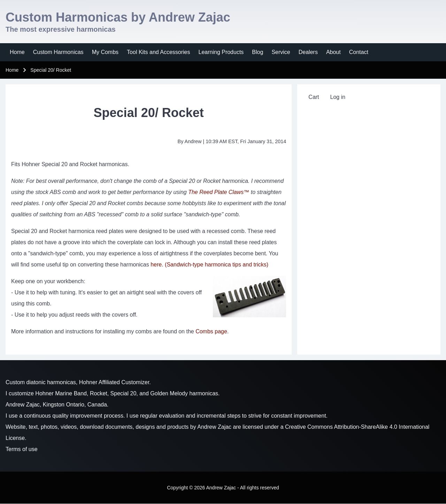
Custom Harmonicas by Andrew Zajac (118, 17)
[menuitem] (17, 52)
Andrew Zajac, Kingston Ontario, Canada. (57, 405)
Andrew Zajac (214, 427)
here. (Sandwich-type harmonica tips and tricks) (209, 265)
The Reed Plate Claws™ (219, 192)
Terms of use (22, 449)
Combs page (211, 331)
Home (12, 70)
